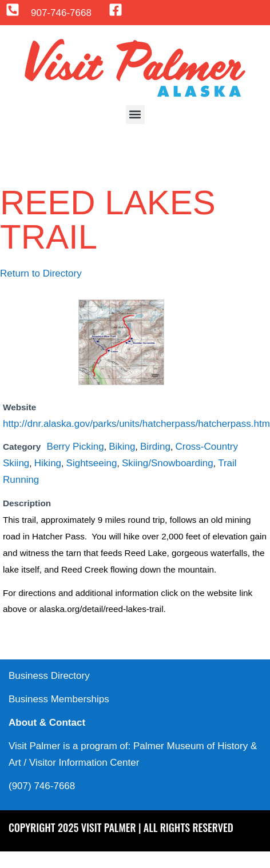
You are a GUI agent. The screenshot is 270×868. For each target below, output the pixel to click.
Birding (155, 447)
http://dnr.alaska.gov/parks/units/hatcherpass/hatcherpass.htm (136, 424)
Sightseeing (92, 463)
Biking (122, 447)
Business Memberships (59, 699)
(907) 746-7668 (42, 786)
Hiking (48, 463)
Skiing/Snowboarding (168, 463)
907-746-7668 (61, 13)
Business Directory (49, 676)
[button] (135, 115)
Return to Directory (41, 273)
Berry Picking (76, 447)
